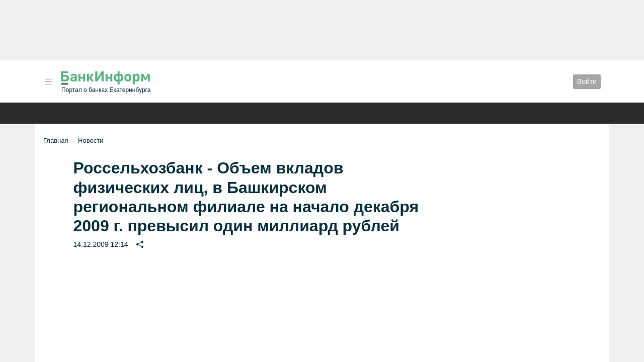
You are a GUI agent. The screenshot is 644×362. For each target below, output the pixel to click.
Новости (91, 141)
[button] (48, 82)
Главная (56, 141)
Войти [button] (587, 81)
